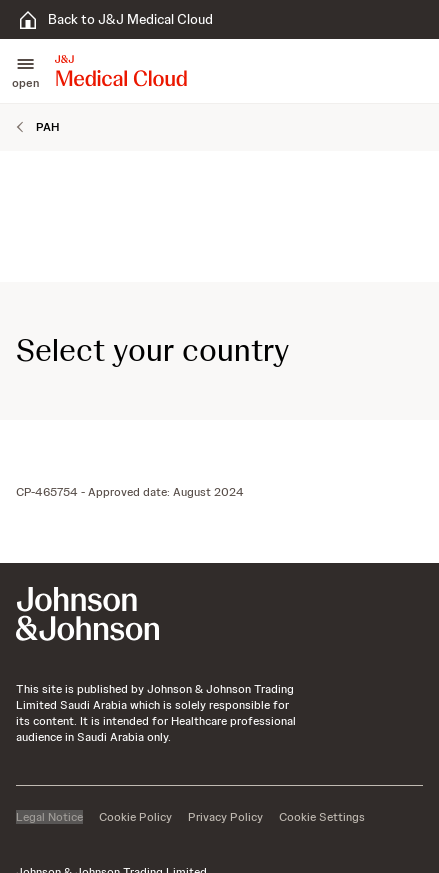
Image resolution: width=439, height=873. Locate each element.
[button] (25, 71)
